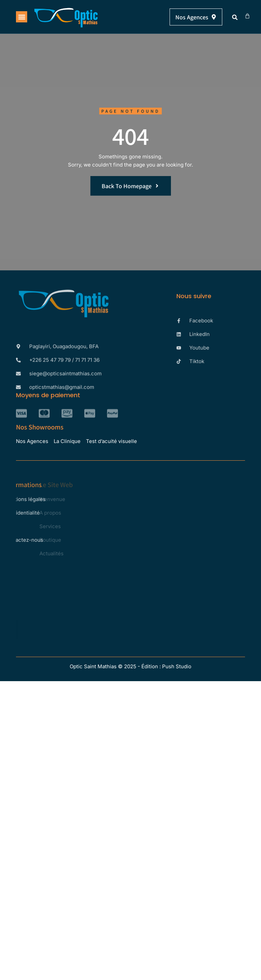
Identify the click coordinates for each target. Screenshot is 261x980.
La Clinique (67, 441)
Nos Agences (32, 441)
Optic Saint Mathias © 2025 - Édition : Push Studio (130, 666)
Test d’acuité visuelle (111, 441)
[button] (22, 17)
